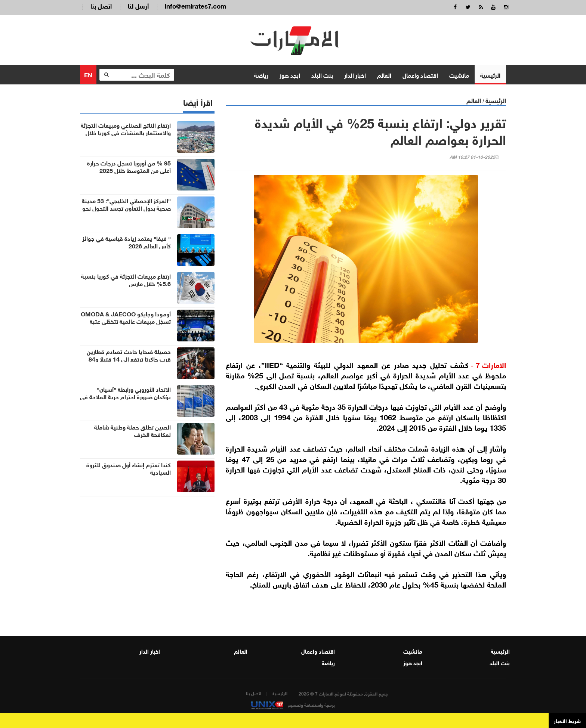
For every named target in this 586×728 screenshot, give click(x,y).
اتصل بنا (101, 5)
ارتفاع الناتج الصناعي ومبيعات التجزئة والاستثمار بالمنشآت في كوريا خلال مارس (126, 132)
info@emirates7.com (195, 5)
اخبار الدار (355, 75)
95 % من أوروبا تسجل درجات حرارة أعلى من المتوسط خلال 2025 (129, 166)
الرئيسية (490, 75)
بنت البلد (322, 75)
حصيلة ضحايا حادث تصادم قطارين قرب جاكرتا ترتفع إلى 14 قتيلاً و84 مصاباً (129, 359)
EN (88, 74)
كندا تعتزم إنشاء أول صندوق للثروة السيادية (129, 468)
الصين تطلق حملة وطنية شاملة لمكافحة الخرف (132, 430)
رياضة (261, 75)
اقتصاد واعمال (420, 75)
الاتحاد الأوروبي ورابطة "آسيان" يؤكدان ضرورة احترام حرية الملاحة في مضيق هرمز (125, 396)
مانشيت (459, 75)
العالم (384, 75)
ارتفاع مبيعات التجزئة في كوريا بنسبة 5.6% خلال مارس (126, 279)
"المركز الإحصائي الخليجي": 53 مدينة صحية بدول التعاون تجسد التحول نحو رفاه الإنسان (126, 208)
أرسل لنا (138, 5)
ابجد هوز (290, 75)
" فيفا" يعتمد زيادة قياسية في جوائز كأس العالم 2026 (127, 242)
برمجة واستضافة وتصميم (293, 704)
